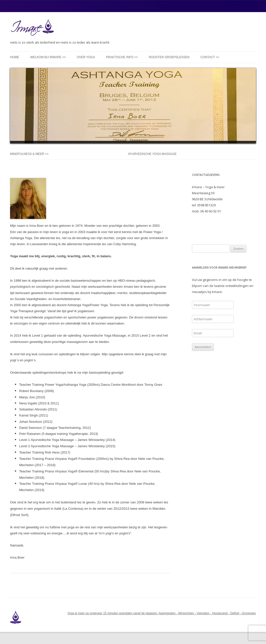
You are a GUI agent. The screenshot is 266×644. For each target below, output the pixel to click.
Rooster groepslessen (169, 57)
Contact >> (210, 57)
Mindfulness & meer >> (29, 154)
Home (15, 57)
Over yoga (86, 57)
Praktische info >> (122, 57)
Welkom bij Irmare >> (48, 57)
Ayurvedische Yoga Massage (152, 154)
